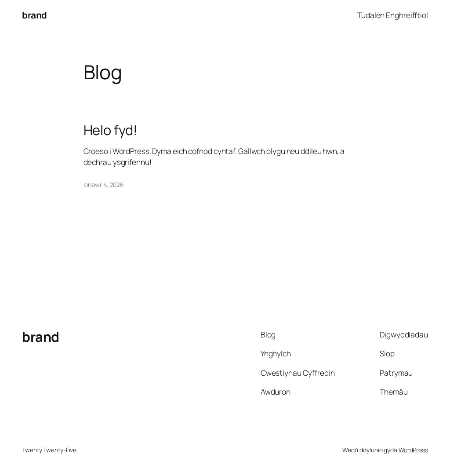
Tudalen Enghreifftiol (393, 15)
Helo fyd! (111, 130)
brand (34, 15)
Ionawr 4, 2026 (104, 185)
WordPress (413, 450)
